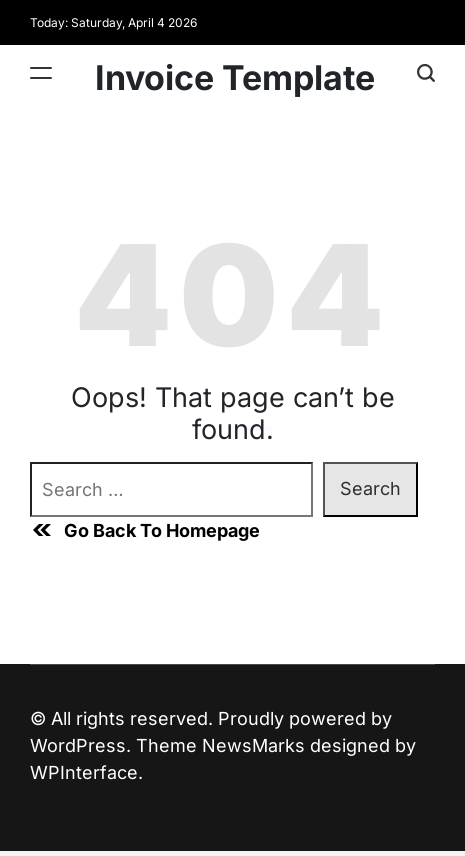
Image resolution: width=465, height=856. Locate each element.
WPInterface (84, 772)
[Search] (426, 72)
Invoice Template (235, 78)
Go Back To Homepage (145, 530)
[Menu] (41, 72)
